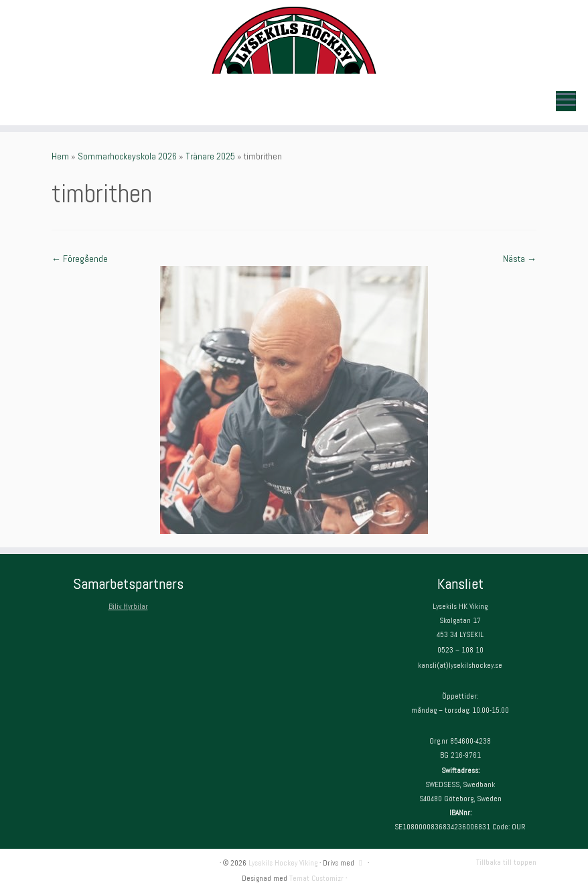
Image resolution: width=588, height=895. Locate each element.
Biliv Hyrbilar (128, 606)
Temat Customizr (316, 878)
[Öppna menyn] (566, 101)
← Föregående (80, 259)
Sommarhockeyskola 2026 (127, 156)
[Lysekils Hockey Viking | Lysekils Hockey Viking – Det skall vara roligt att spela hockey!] (294, 40)
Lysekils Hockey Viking (283, 863)
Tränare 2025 (210, 156)
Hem (60, 156)
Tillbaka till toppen (506, 862)
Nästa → (520, 259)
